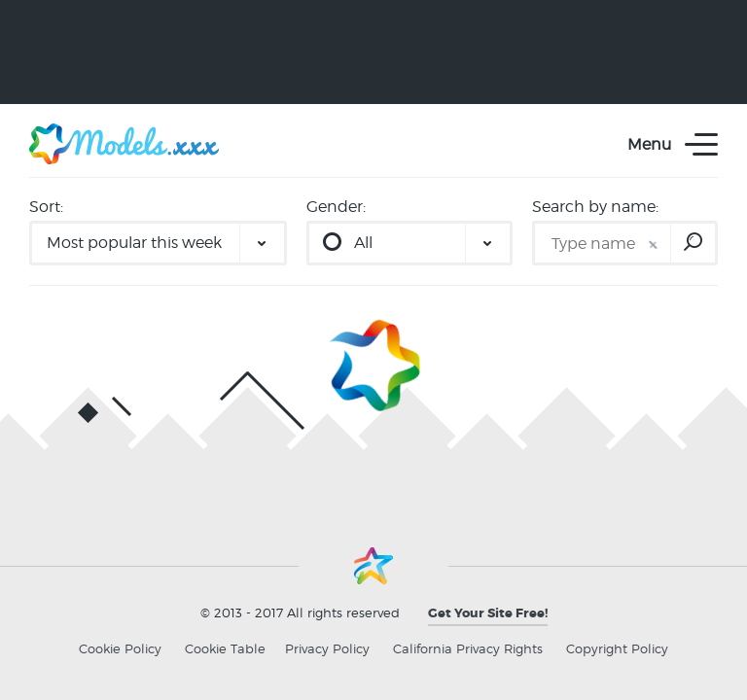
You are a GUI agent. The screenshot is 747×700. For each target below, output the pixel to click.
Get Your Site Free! (488, 613)
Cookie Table (225, 648)
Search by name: (595, 207)
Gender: (336, 207)
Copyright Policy (617, 648)
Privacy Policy (327, 648)
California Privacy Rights (468, 648)
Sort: (46, 207)
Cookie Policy (120, 648)
